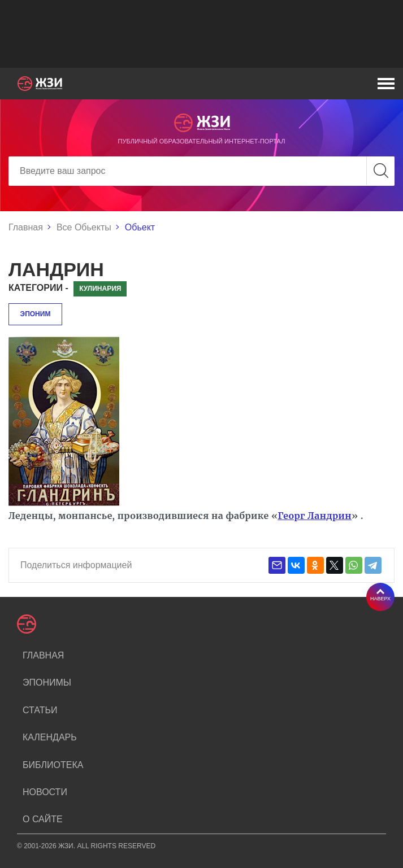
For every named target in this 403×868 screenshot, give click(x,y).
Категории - (38, 288)
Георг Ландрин (315, 516)
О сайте (43, 819)
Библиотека (53, 765)
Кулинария (100, 289)
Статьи (40, 710)
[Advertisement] (201, 34)
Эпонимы (47, 682)
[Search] (201, 171)
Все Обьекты (84, 227)
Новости (45, 792)
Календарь (50, 737)
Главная (26, 227)
